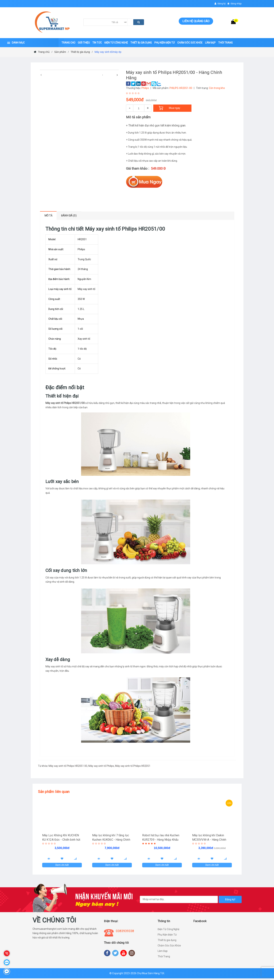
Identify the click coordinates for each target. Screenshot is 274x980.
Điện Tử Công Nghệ (168, 931)
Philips (145, 88)
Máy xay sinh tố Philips (101, 766)
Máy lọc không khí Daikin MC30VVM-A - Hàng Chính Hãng (210, 840)
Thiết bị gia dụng (167, 942)
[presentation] (41, 75)
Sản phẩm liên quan (54, 792)
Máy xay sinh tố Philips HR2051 (133, 766)
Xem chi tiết (62, 866)
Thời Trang (164, 958)
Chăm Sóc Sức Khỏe (169, 947)
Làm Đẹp (163, 953)
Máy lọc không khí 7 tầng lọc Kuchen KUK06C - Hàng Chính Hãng (112, 840)
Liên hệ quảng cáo (196, 21)
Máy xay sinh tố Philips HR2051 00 (68, 766)
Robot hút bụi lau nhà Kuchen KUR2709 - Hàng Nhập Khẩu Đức (161, 840)
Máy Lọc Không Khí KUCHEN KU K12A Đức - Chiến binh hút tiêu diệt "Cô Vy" (62, 840)
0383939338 (125, 933)
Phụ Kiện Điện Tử (167, 936)
